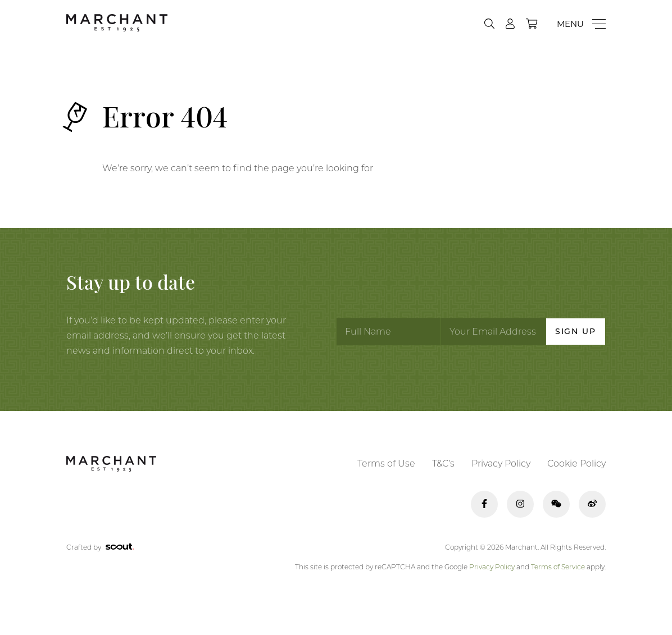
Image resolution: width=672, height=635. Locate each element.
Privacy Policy (501, 463)
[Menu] (581, 24)
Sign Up (576, 331)
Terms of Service (558, 567)
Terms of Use (386, 463)
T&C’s (443, 463)
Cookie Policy (576, 463)
